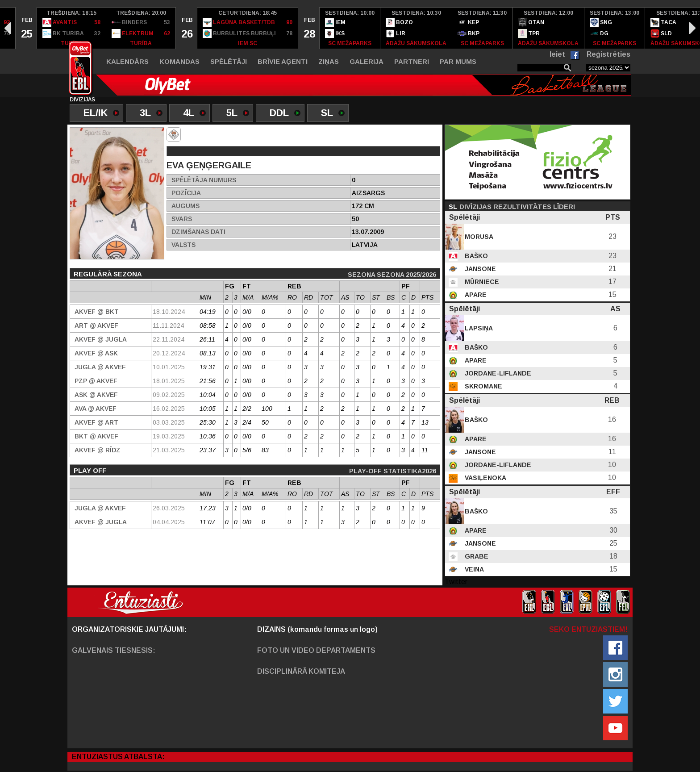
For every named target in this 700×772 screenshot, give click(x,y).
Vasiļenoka (485, 478)
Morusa (478, 237)
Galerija (367, 61)
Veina (473, 569)
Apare (475, 295)
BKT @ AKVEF (96, 436)
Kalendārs (127, 61)
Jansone (479, 269)
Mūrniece (481, 282)
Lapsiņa (478, 328)
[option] (26, 28)
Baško (475, 256)
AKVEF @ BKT (97, 312)
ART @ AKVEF (96, 325)
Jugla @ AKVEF (100, 367)
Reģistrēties (608, 54)
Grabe (476, 556)
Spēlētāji (229, 61)
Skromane (483, 386)
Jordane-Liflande (497, 373)
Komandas (179, 61)
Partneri (412, 61)
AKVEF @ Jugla (101, 339)
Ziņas (329, 61)
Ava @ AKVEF (96, 409)
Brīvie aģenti (283, 61)
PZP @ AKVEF (96, 381)
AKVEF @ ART (96, 422)
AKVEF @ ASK (96, 353)
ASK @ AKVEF (96, 395)
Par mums (458, 61)
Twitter (456, 582)
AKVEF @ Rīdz (98, 450)
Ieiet (557, 54)
